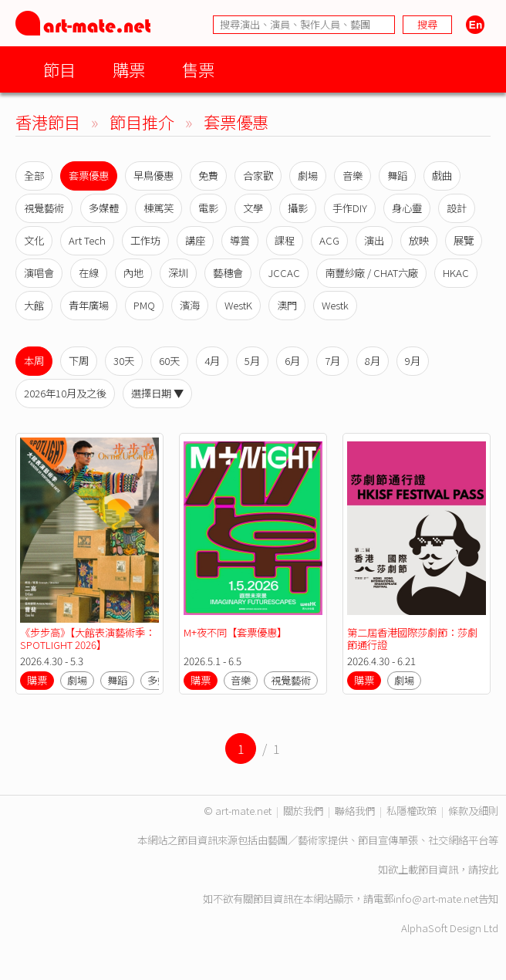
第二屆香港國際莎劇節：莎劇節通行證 (412, 639)
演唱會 (39, 273)
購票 (129, 69)
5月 (252, 361)
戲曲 (442, 176)
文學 (253, 208)
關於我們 (303, 811)
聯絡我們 (355, 811)
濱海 (190, 305)
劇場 (308, 176)
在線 (89, 273)
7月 (332, 361)
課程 (285, 240)
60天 (169, 361)
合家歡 (258, 176)
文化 (34, 240)
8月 (373, 361)
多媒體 (104, 208)
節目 (59, 69)
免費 (208, 176)
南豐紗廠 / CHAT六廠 (371, 273)
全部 (34, 176)
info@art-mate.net (436, 899)
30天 (124, 361)
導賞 (240, 240)
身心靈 (407, 208)
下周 (79, 361)
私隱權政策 (412, 811)
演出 (374, 240)
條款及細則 (473, 811)
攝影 (298, 208)
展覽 (464, 240)
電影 (208, 208)
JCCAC (284, 273)
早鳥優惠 (153, 176)
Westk (335, 305)
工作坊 (145, 240)
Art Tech (87, 240)
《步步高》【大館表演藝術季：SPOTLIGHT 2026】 (88, 639)
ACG (329, 240)
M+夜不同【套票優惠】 (235, 632)
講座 (195, 240)
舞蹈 (397, 176)
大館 (34, 305)
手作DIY (350, 208)
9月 (413, 361)
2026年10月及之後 (65, 393)
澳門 (287, 305)
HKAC (456, 273)
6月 (292, 361)
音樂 (353, 176)
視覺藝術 (44, 208)
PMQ (144, 305)
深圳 (178, 273)
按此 (488, 869)
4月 (212, 361)
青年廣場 (89, 305)
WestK (238, 305)
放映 (419, 240)
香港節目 (48, 122)
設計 (457, 208)
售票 (198, 69)
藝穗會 (228, 273)
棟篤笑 (159, 208)
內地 (133, 273)
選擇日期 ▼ (157, 393)
